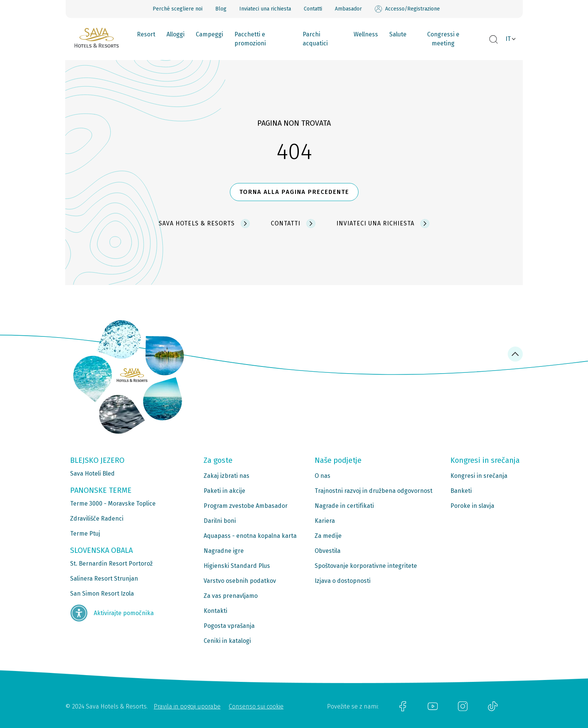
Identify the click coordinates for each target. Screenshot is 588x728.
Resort (146, 34)
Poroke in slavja (472, 506)
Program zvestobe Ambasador (246, 506)
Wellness (366, 34)
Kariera (325, 521)
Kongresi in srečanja (479, 476)
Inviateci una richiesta (265, 9)
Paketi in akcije (224, 491)
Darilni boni (220, 521)
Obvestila (328, 551)
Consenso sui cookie (256, 706)
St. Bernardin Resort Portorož (111, 564)
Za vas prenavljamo (231, 596)
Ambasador (348, 9)
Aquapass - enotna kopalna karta (250, 536)
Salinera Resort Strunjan (104, 579)
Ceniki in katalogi (227, 641)
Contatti (313, 9)
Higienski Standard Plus (237, 566)
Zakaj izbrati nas (226, 476)
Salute (398, 34)
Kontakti (215, 611)
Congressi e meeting (443, 39)
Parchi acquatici (315, 39)
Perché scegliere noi (178, 9)
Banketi (461, 491)
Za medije (328, 536)
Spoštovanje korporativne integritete (366, 566)
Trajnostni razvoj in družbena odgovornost (373, 491)
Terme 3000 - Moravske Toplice (113, 504)
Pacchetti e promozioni (250, 39)
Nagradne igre (224, 551)
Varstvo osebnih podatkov (240, 581)
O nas (322, 476)
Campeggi (209, 34)
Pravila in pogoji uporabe (187, 706)
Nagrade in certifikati (344, 506)
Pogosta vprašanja (229, 626)
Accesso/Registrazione (407, 9)
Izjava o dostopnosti (343, 581)
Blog (221, 9)
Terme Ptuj (85, 534)
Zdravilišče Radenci (97, 519)
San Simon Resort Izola (102, 594)
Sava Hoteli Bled (92, 474)
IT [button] (508, 39)
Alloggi (175, 34)
